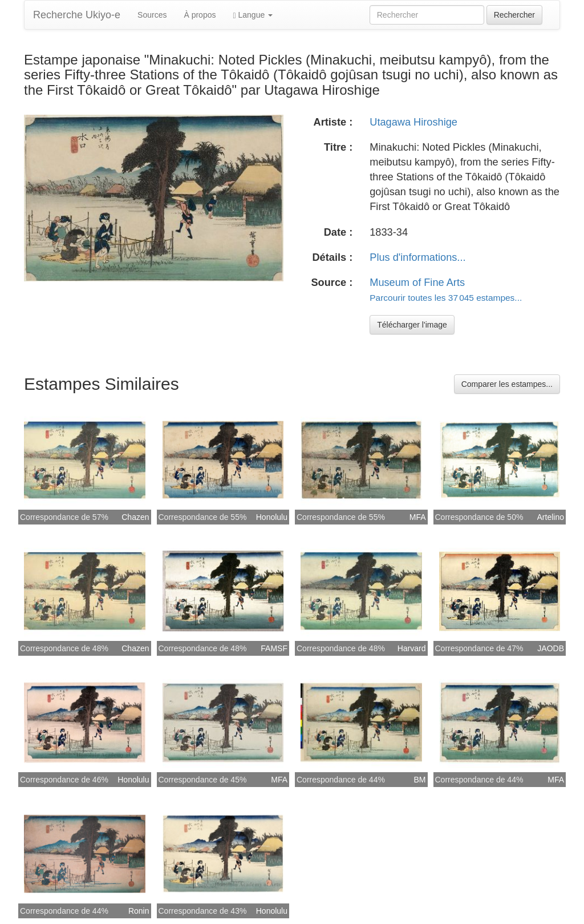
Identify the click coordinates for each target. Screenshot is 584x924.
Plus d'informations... (417, 257)
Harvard (412, 648)
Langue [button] (253, 15)
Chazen (135, 517)
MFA (418, 517)
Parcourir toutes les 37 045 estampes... (446, 298)
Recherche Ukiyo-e (77, 15)
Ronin (139, 911)
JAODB (551, 648)
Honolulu (272, 517)
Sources (152, 15)
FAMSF (274, 648)
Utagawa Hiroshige (413, 122)
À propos (200, 15)
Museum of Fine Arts (417, 283)
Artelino (551, 517)
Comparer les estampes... (507, 384)
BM (420, 780)
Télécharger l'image (412, 325)
